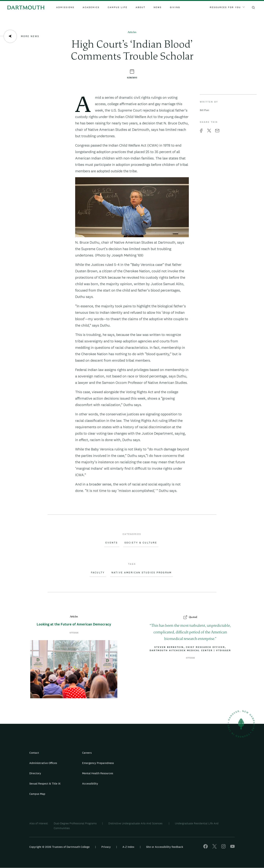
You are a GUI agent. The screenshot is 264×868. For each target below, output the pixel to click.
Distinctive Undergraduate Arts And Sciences (136, 823)
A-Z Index (128, 847)
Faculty (98, 573)
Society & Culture (141, 543)
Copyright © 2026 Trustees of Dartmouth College (59, 847)
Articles (132, 32)
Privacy (106, 847)
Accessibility (90, 784)
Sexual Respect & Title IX (45, 784)
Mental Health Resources (98, 773)
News (158, 7)
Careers (87, 753)
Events (112, 543)
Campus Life (118, 7)
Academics (91, 7)
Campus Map (37, 794)
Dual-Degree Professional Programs (75, 823)
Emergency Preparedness (98, 763)
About (141, 7)
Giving (175, 7)
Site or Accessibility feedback (165, 847)
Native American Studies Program (142, 573)
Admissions (65, 7)
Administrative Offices (43, 763)
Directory (35, 773)
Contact (34, 753)
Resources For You (227, 7)
